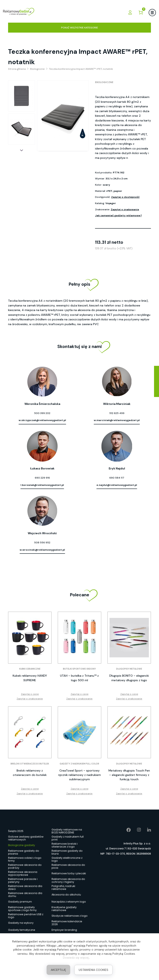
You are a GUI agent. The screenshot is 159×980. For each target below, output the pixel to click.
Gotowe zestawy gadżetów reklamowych (26, 838)
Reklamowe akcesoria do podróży (25, 866)
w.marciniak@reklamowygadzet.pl (117, 420)
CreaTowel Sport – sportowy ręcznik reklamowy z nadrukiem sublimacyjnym (79, 775)
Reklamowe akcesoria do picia (68, 866)
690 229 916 (42, 478)
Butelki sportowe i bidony (79, 669)
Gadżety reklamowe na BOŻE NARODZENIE (67, 831)
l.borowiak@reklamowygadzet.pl (42, 485)
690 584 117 (117, 478)
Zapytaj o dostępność (125, 197)
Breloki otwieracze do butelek (30, 764)
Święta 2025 (16, 831)
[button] (22, 150)
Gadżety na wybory (21, 923)
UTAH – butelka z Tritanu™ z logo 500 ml (79, 678)
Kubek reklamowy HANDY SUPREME (30, 678)
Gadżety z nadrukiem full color (79, 764)
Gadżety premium (20, 902)
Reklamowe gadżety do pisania (24, 852)
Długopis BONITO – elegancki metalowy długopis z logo (129, 678)
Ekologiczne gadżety (22, 845)
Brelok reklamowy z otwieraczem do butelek (30, 773)
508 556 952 (42, 543)
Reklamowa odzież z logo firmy (25, 859)
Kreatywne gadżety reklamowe (64, 909)
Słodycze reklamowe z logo (70, 916)
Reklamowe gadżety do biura (67, 852)
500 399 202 (42, 413)
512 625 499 (117, 413)
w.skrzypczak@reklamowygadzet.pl (42, 420)
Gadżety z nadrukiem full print (68, 838)
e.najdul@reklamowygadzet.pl (117, 485)
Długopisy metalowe (129, 669)
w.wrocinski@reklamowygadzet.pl (42, 550)
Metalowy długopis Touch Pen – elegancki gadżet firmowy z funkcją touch (129, 775)
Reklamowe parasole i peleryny (23, 881)
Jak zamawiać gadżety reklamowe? (118, 216)
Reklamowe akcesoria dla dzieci (25, 888)
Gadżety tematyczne (22, 930)
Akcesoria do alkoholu (66, 895)
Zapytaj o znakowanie (125, 209)
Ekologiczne (104, 82)
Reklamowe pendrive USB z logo (26, 916)
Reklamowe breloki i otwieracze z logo (65, 845)
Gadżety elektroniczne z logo (67, 859)
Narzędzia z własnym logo (69, 902)
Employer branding (64, 930)
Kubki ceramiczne (30, 669)
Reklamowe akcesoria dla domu (25, 895)
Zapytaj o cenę (30, 694)
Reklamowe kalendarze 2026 (67, 923)
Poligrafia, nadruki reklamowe (63, 888)
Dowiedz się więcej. (76, 958)
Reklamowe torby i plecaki (69, 873)
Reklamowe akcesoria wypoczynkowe (23, 873)
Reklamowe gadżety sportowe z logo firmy (22, 909)
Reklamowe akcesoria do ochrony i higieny (68, 881)
